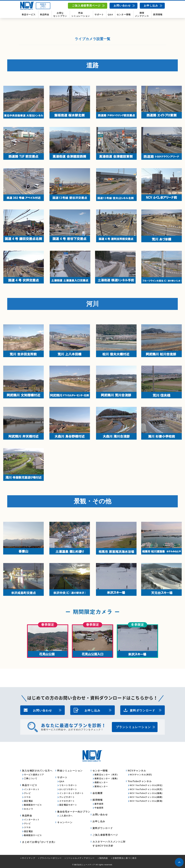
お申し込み (151, 6)
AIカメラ (29, 809)
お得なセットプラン (60, 14)
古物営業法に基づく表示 (125, 858)
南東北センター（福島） (107, 778)
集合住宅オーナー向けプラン (74, 812)
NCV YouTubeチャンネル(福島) (146, 793)
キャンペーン (65, 822)
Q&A (110, 14)
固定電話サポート (68, 805)
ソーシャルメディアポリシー (80, 858)
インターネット (32, 789)
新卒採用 (99, 804)
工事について (31, 778)
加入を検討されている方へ (37, 771)
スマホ (27, 797)
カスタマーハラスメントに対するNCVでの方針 (109, 844)
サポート (99, 14)
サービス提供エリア (34, 775)
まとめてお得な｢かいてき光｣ (39, 842)
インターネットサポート (71, 793)
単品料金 (45, 14)
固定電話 (28, 801)
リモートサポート (68, 785)
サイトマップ (29, 858)
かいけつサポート (68, 789)
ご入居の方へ (66, 816)
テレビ (27, 793)
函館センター (101, 782)
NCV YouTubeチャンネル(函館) (146, 797)
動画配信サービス (33, 805)
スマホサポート (67, 801)
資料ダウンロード (143, 710)
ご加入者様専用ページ (86, 6)
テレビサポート (67, 797)
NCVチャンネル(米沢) (141, 775)
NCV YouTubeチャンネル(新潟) (146, 801)
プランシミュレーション (133, 727)
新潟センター (101, 786)
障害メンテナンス (142, 14)
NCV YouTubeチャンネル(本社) (146, 785)
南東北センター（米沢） (107, 775)
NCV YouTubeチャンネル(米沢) (146, 789)
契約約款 (104, 858)
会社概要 (98, 793)
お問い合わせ (122, 6)
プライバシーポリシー (51, 858)
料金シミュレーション (81, 14)
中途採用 (99, 808)
